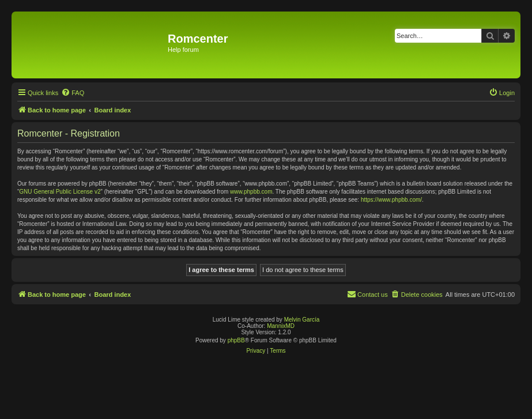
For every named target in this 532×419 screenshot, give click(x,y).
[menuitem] (73, 93)
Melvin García (302, 320)
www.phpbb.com (251, 192)
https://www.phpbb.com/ (391, 200)
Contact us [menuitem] (367, 294)
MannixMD (281, 326)
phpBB (236, 340)
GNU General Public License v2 (60, 192)
